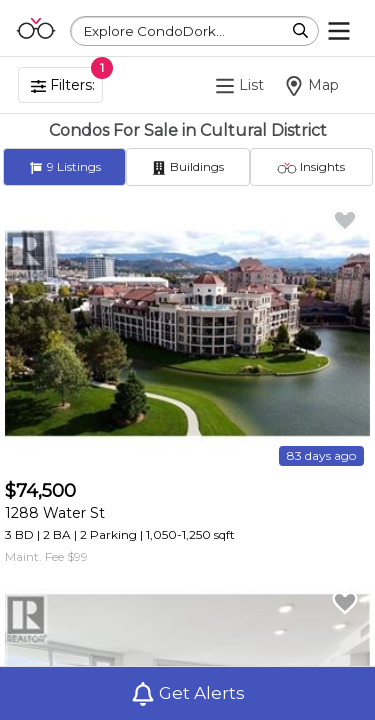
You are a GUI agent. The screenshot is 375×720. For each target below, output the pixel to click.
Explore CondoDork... (154, 31)
